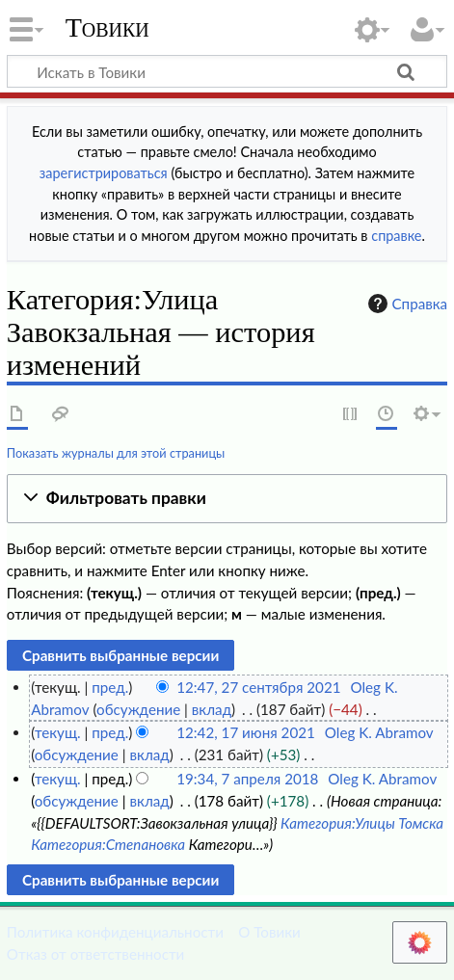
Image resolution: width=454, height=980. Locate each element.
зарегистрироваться (104, 173)
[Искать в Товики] (227, 71)
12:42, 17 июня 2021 (246, 732)
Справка (406, 304)
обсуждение (138, 709)
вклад (212, 709)
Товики (107, 28)
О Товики (269, 932)
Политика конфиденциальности (115, 932)
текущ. (58, 732)
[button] (227, 499)
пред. (110, 687)
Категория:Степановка (108, 844)
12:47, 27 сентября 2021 (258, 687)
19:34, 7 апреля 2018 (247, 779)
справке (396, 236)
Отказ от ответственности (95, 954)
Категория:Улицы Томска (362, 823)
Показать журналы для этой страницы (116, 453)
